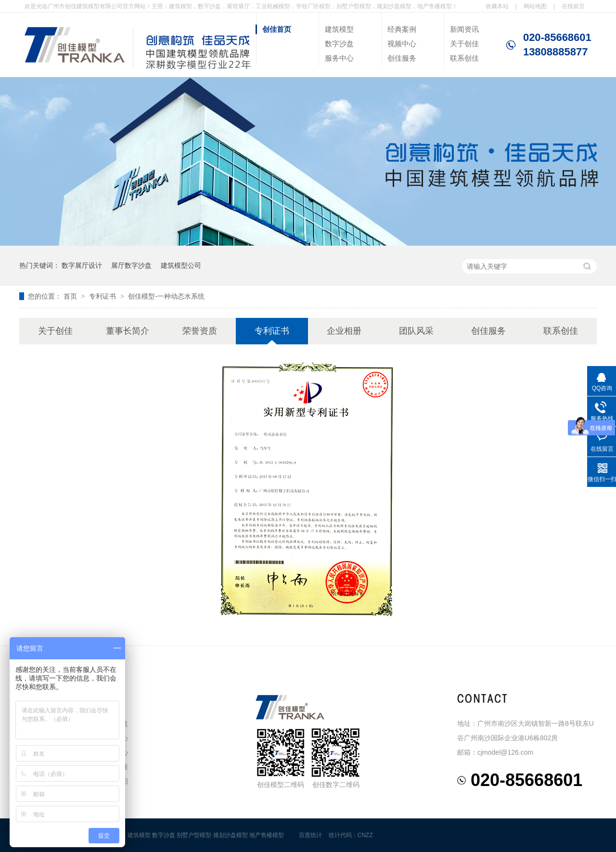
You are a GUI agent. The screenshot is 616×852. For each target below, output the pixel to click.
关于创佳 (464, 44)
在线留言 (573, 6)
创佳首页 (277, 29)
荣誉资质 (200, 331)
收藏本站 (497, 6)
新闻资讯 (464, 29)
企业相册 (344, 331)
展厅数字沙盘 (131, 265)
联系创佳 (464, 58)
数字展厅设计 (82, 265)
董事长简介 (128, 331)
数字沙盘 (339, 44)
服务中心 (339, 58)
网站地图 (535, 6)
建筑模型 (339, 29)
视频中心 (402, 44)
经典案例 (402, 29)
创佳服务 (402, 58)
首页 (71, 296)
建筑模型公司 (181, 265)
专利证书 (103, 296)
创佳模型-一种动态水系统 (166, 296)
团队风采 (416, 331)
